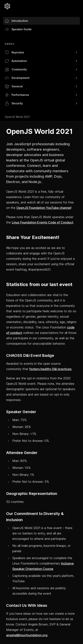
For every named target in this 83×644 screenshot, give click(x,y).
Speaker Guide (18, 29)
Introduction (16, 21)
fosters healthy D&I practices (50, 369)
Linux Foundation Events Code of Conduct (42, 222)
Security (41, 103)
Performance (41, 95)
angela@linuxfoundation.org (27, 635)
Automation (41, 61)
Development (41, 78)
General (41, 86)
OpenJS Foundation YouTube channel (44, 208)
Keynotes (41, 52)
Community (41, 69)
